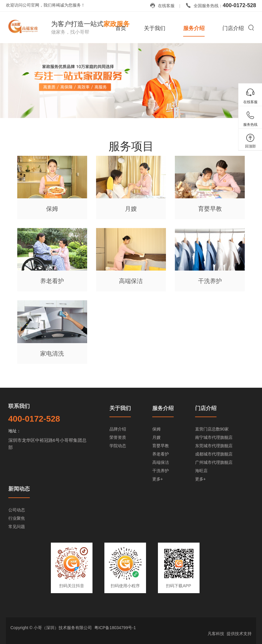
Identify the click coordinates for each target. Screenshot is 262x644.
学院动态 (118, 446)
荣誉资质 (118, 437)
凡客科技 (216, 634)
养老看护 (161, 454)
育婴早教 (161, 446)
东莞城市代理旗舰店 (214, 446)
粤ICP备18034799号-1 (115, 628)
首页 (121, 28)
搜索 (251, 28)
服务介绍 (194, 28)
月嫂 (156, 437)
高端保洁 (161, 462)
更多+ (158, 479)
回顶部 (250, 146)
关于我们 (155, 28)
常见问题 (17, 527)
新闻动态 (19, 489)
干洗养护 (161, 471)
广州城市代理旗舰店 (214, 462)
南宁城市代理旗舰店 (214, 437)
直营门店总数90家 (212, 429)
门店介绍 (233, 28)
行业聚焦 (17, 518)
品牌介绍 (118, 429)
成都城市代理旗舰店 (214, 454)
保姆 (156, 429)
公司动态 (17, 510)
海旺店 (201, 471)
